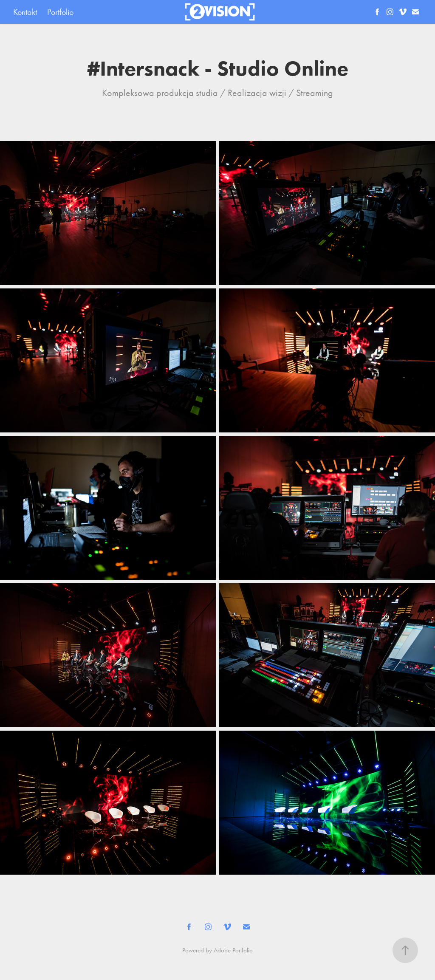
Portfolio (60, 12)
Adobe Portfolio (233, 950)
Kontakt (25, 12)
